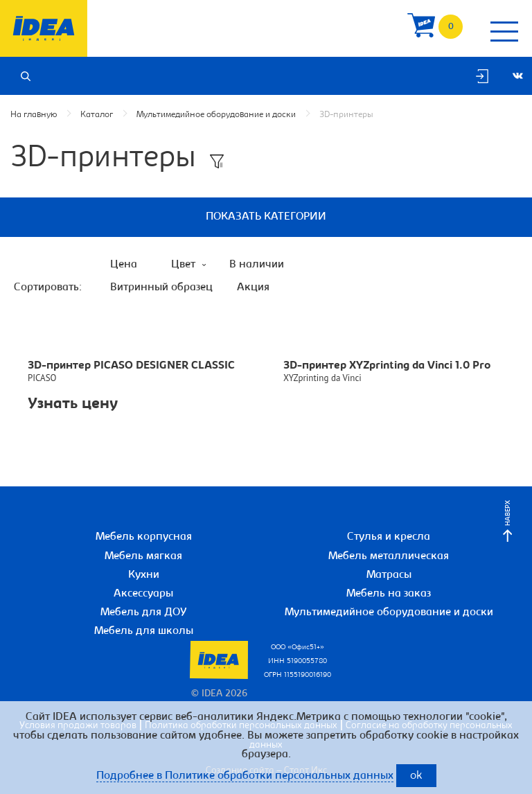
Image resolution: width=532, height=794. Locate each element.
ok (416, 776)
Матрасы (389, 575)
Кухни (144, 575)
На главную (34, 115)
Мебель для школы (144, 631)
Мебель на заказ (389, 594)
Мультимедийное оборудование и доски (216, 115)
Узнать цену (73, 405)
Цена (124, 265)
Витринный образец (161, 288)
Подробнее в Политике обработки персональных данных (245, 776)
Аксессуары (143, 594)
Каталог (97, 115)
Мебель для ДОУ (144, 612)
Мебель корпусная (144, 537)
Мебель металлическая (389, 556)
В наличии (257, 265)
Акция (253, 288)
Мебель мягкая (143, 556)
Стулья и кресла (389, 537)
